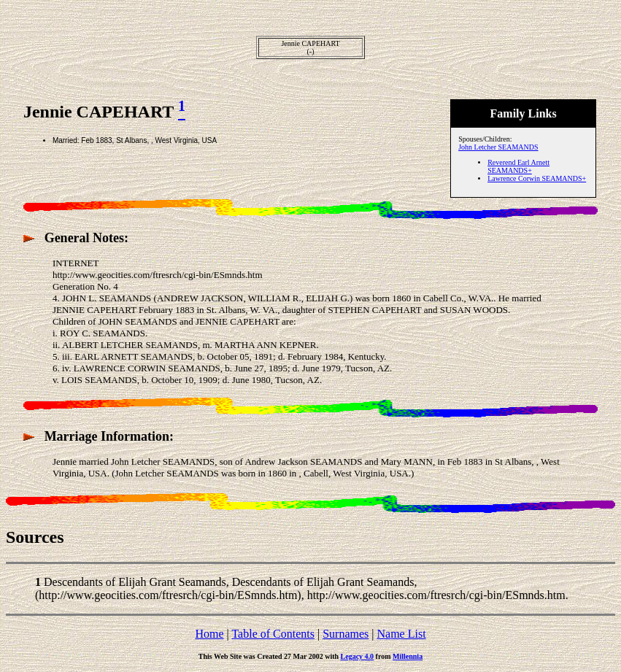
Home (209, 634)
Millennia (408, 656)
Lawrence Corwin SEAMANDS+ (537, 178)
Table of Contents (273, 634)
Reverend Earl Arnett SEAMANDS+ (518, 166)
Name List (401, 634)
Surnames (346, 634)
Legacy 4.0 (358, 656)
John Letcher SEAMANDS (498, 147)
